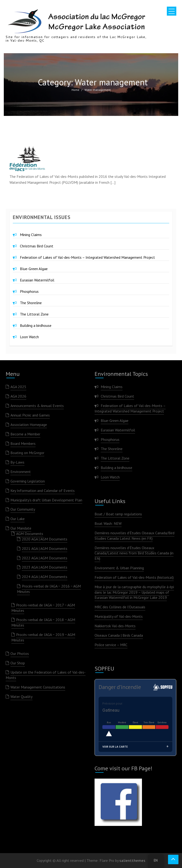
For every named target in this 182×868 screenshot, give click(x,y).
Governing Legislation (28, 481)
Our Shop (18, 663)
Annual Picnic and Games (30, 415)
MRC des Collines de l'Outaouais (120, 607)
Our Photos (20, 653)
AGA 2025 (18, 387)
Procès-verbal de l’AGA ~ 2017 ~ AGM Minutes (43, 608)
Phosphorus (29, 291)
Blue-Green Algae (34, 269)
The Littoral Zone (34, 314)
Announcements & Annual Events (37, 406)
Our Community (23, 509)
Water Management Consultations (38, 687)
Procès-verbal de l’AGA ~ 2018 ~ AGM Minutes (43, 622)
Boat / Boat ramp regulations (118, 514)
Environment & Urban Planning (119, 568)
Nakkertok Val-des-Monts (115, 626)
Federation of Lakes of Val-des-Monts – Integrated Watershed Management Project (87, 257)
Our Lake (18, 519)
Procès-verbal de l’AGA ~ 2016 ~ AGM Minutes (49, 589)
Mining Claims (31, 235)
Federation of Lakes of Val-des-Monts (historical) (134, 577)
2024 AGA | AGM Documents (45, 577)
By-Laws (17, 462)
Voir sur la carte (135, 747)
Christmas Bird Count (37, 246)
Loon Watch (29, 337)
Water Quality (21, 697)
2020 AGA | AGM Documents (45, 539)
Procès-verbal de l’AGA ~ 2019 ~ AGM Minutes (43, 637)
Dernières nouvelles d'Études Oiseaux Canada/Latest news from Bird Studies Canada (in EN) (134, 553)
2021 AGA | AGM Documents (45, 548)
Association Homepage (29, 425)
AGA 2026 (18, 396)
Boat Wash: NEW (108, 523)
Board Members (23, 443)
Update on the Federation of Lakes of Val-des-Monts (46, 675)
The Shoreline (31, 303)
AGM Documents (30, 534)
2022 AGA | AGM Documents (45, 558)
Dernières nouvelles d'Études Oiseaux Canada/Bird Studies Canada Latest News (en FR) (134, 536)
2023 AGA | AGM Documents (45, 567)
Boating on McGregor (27, 453)
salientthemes (132, 860)
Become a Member (25, 434)
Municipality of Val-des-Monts (119, 616)
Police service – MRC (111, 645)
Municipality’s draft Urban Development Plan (46, 500)
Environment (21, 472)
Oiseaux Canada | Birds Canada (119, 635)
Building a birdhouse (36, 325)
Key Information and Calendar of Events (43, 491)
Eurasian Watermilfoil (37, 280)
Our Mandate (21, 528)
